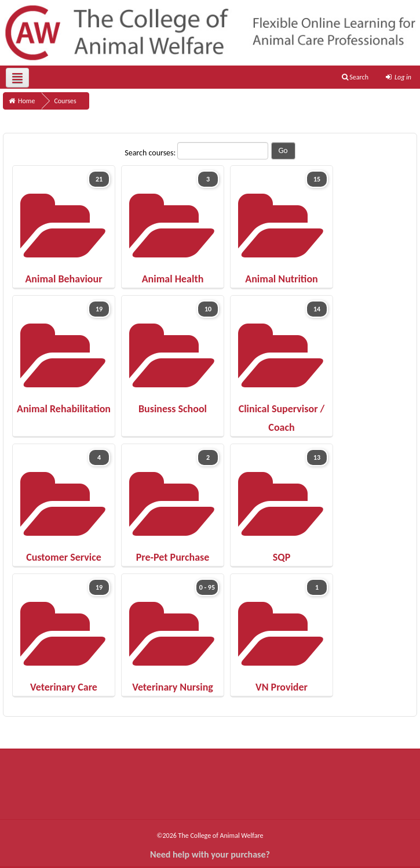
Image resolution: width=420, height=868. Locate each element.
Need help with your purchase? (210, 854)
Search (355, 77)
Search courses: (151, 153)
